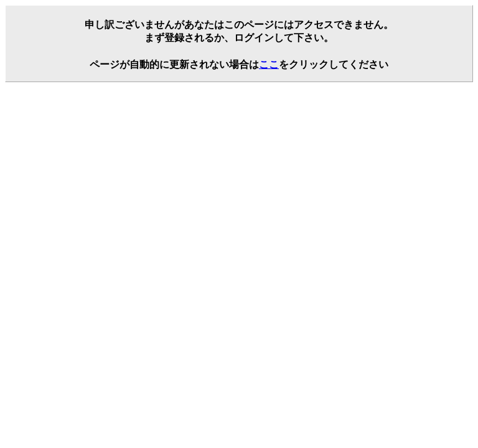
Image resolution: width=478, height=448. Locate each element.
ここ (269, 64)
